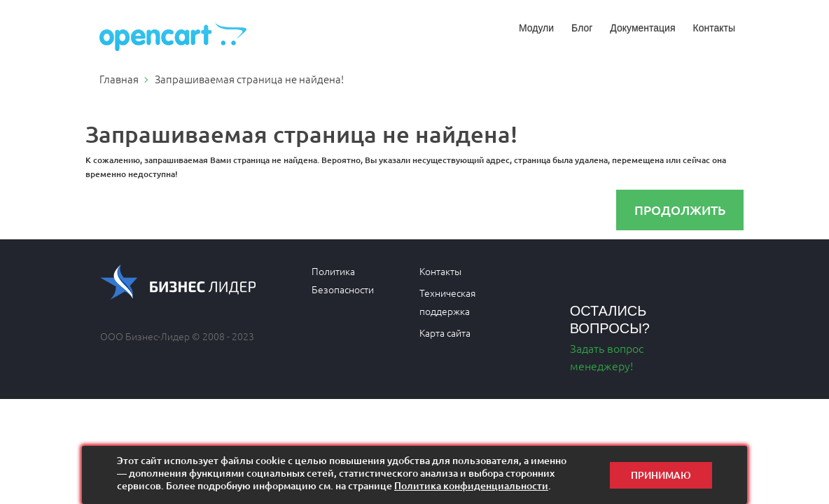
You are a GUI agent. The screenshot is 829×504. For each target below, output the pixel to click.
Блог (582, 28)
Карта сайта (445, 332)
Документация (642, 28)
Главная (119, 79)
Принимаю (661, 475)
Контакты (714, 28)
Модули (536, 28)
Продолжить (680, 210)
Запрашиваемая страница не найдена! (249, 79)
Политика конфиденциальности (471, 485)
